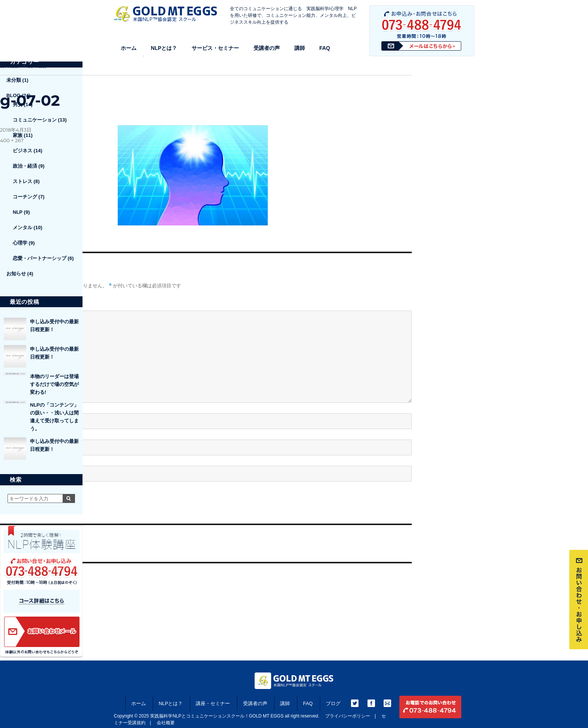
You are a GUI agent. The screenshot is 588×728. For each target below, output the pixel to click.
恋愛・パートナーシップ (40, 258)
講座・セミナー (213, 703)
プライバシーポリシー (348, 716)
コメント (10, 304)
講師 (300, 48)
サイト (8, 459)
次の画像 (37, 66)
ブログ (333, 703)
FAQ (325, 48)
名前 (8, 407)
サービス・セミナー (215, 48)
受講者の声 (267, 48)
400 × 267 (12, 140)
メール (10, 433)
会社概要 (166, 723)
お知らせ (16, 274)
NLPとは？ (164, 48)
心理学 (20, 243)
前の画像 (10, 66)
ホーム (129, 48)
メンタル (22, 227)
